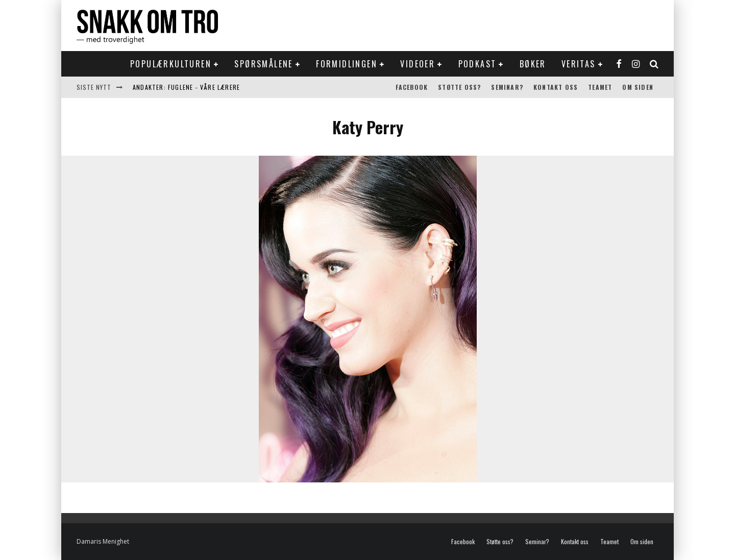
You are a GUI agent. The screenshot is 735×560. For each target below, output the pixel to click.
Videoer (418, 64)
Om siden (638, 87)
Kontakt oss (556, 87)
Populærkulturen (171, 64)
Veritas (579, 64)
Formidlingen (347, 64)
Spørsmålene (263, 64)
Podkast (477, 64)
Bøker (533, 64)
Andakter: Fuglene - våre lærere (186, 87)
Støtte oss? (459, 87)
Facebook (412, 87)
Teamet (600, 87)
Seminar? (507, 87)
